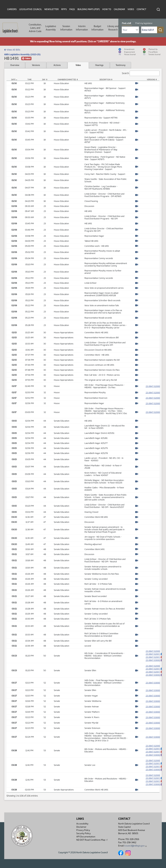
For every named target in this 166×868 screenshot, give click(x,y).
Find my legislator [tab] (144, 23)
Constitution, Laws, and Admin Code (35, 28)
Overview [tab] (15, 65)
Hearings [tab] (99, 65)
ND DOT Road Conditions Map (92, 840)
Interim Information (82, 28)
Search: (141, 73)
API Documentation (86, 837)
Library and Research (113, 28)
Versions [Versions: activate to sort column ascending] (151, 80)
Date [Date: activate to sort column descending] (13, 80)
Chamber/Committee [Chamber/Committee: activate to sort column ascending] (67, 80)
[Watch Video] (137, 83)
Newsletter (52, 9)
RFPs (64, 9)
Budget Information (97, 28)
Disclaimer (81, 827)
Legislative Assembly (51, 28)
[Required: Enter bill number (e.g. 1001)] (149, 30)
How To (107, 9)
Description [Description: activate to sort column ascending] (105, 80)
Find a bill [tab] (126, 23)
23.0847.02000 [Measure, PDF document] (153, 386)
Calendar (119, 9)
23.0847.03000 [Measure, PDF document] (153, 686)
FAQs (72, 9)
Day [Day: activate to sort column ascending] (44, 80)
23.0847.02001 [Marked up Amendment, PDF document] (155, 658)
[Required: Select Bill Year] (130, 30)
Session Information (66, 28)
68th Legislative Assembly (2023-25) (22, 54)
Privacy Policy (83, 830)
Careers (12, 9)
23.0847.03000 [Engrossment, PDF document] (155, 661)
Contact (141, 9)
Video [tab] (78, 65)
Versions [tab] (36, 65)
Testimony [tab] (121, 65)
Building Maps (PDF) (89, 9)
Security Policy (83, 833)
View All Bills (12, 50)
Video (131, 9)
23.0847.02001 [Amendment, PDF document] (155, 654)
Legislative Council (31, 9)
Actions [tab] (57, 65)
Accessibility (82, 824)
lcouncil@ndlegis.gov (136, 846)
